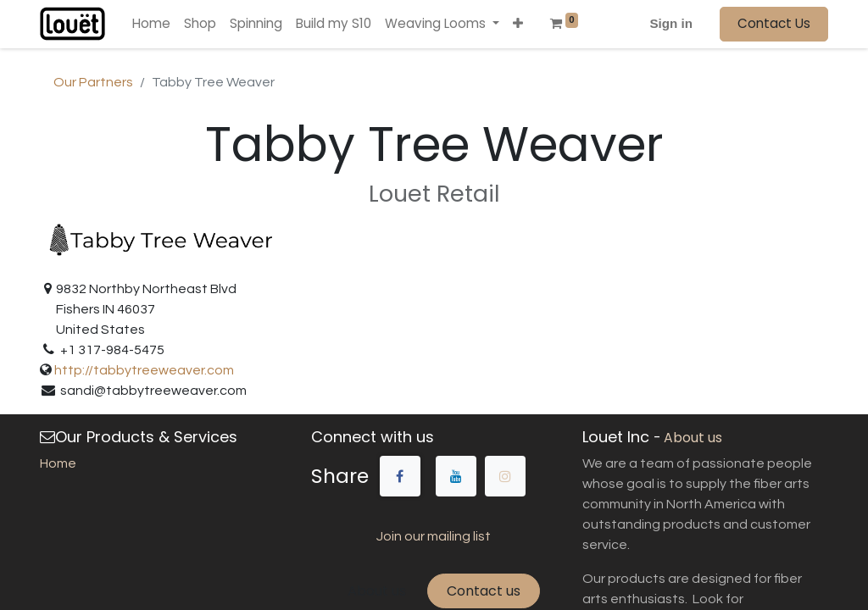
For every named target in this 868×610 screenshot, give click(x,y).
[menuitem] (151, 24)
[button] (518, 24)
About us (377, 591)
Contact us (484, 591)
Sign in (671, 23)
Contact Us (774, 23)
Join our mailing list (434, 536)
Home (58, 463)
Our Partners (93, 82)
